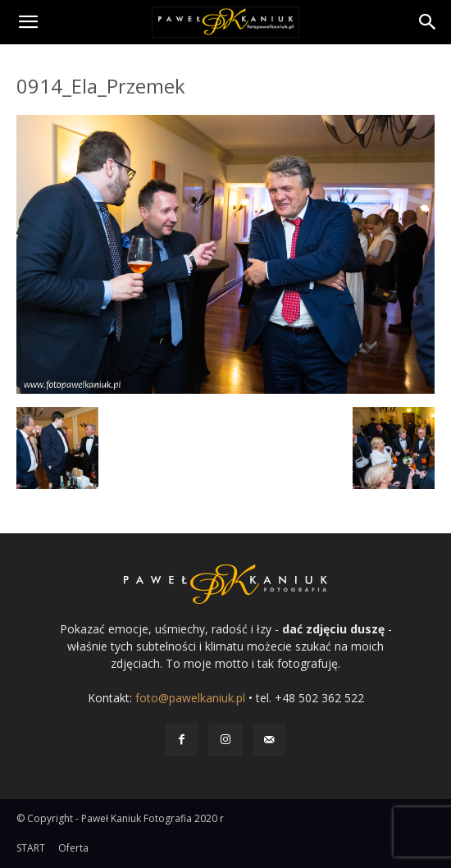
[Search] (428, 22)
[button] (28, 22)
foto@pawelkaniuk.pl (190, 698)
